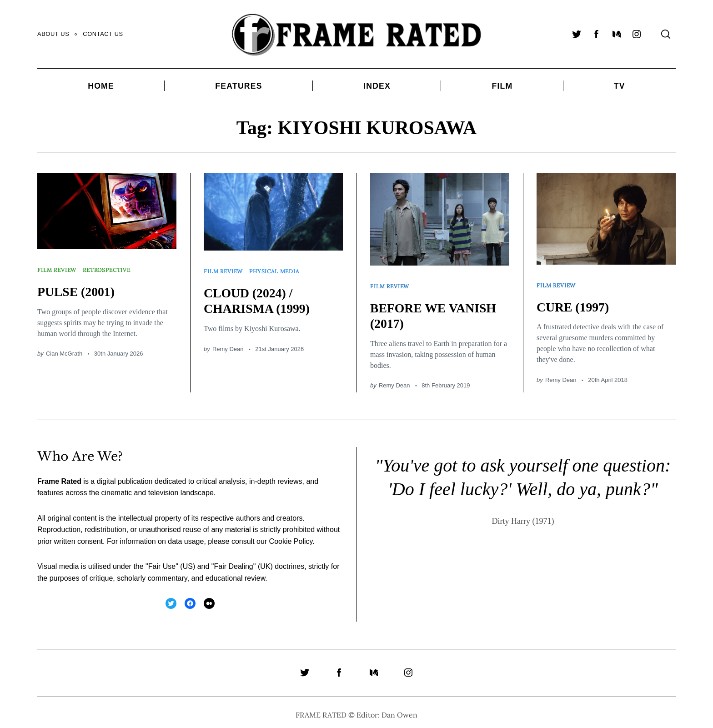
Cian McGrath (64, 349)
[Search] (666, 34)
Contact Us (103, 34)
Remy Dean (228, 344)
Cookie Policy (291, 537)
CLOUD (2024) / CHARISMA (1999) (261, 296)
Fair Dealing (233, 562)
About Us (53, 34)
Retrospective (112, 267)
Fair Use (162, 562)
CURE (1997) (576, 302)
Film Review (58, 267)
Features (239, 86)
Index (377, 86)
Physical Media (280, 269)
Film (502, 86)
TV (620, 86)
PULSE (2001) (79, 287)
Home (101, 86)
